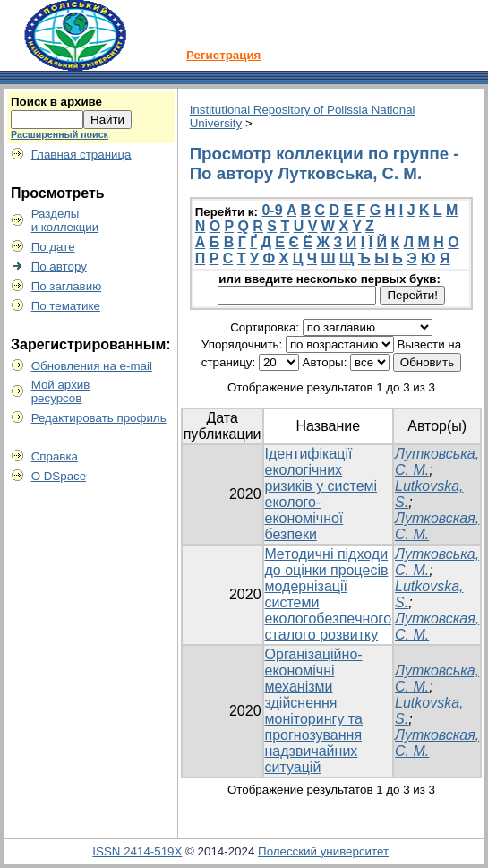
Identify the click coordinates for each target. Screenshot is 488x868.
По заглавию (67, 286)
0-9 (272, 210)
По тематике (66, 306)
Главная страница (81, 155)
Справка (55, 456)
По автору (59, 266)
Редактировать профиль (99, 418)
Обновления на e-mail (92, 366)
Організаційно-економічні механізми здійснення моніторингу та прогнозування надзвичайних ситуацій (314, 711)
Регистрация (223, 55)
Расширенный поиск (60, 134)
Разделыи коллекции (65, 220)
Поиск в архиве (56, 102)
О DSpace (59, 476)
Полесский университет (323, 851)
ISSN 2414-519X (137, 851)
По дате (53, 247)
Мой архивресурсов (61, 391)
